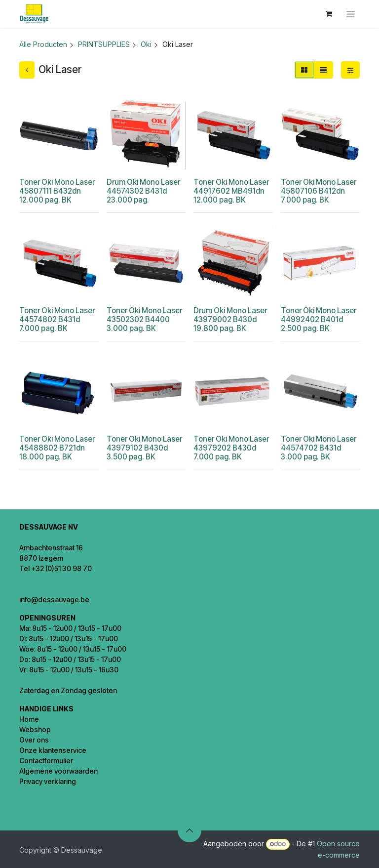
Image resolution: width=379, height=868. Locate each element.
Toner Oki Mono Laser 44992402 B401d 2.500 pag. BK (319, 319)
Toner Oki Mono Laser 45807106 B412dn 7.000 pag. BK (319, 191)
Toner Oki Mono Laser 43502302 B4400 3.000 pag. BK (144, 319)
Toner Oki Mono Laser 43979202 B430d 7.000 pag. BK (231, 448)
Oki (146, 44)
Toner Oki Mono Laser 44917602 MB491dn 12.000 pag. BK (231, 191)
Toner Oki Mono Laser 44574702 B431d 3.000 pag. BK (319, 448)
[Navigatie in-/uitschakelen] (351, 14)
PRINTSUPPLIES (104, 44)
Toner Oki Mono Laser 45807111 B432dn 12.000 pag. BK (57, 191)
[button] (189, 830)
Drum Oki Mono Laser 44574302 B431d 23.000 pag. (143, 191)
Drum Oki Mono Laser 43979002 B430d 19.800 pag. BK (230, 319)
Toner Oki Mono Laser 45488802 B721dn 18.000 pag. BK (57, 448)
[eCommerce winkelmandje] (329, 14)
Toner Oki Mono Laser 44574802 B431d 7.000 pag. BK (57, 319)
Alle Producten (43, 44)
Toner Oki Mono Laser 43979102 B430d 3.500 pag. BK (144, 448)
